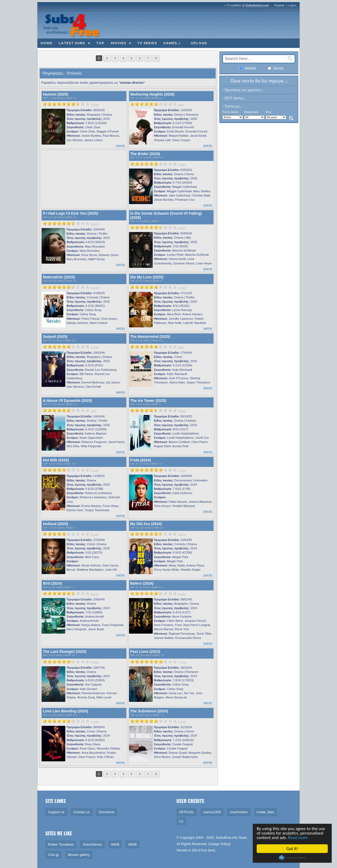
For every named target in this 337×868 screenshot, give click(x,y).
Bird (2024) (52, 583)
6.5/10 (182, 228)
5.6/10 (182, 411)
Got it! (292, 849)
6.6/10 (95, 224)
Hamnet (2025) (56, 94)
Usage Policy (220, 844)
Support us (56, 812)
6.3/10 (182, 594)
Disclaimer (107, 812)
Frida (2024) (141, 460)
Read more (298, 838)
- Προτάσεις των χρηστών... (243, 90)
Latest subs (72, 43)
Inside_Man (266, 812)
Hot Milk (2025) (56, 460)
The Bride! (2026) (145, 154)
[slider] (66, 104)
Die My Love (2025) (147, 277)
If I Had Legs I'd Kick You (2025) (71, 213)
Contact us (82, 812)
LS (181, 821)
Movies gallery (79, 855)
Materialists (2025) (59, 277)
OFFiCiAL (187, 812)
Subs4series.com (257, 5)
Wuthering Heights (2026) (153, 94)
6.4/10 (95, 288)
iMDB (69, 98)
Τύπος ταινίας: (231, 112)
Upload (199, 43)
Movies (118, 43)
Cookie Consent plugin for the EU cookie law (292, 858)
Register (280, 5)
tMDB (133, 844)
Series (276, 68)
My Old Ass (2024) (146, 524)
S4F (45, 98)
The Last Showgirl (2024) (65, 652)
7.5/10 (95, 105)
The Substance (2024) (149, 711)
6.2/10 (182, 288)
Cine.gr (53, 855)
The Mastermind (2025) (150, 337)
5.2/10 (95, 471)
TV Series (147, 43)
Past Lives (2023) (145, 652)
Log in (292, 5)
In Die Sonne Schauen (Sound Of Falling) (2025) (166, 215)
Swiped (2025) (55, 337)
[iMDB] (121, 146)
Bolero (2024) (142, 583)
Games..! (172, 43)
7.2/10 (182, 663)
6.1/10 (95, 348)
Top (100, 43)
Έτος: (269, 112)
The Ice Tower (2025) (148, 401)
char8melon (239, 812)
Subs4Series (92, 844)
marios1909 (212, 812)
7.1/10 (182, 471)
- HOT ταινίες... (234, 98)
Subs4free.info (227, 838)
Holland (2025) (56, 524)
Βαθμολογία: (251, 112)
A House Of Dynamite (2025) (68, 401)
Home (46, 43)
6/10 (181, 105)
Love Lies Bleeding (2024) (66, 711)
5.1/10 (95, 535)
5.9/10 (182, 165)
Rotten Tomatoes (61, 844)
